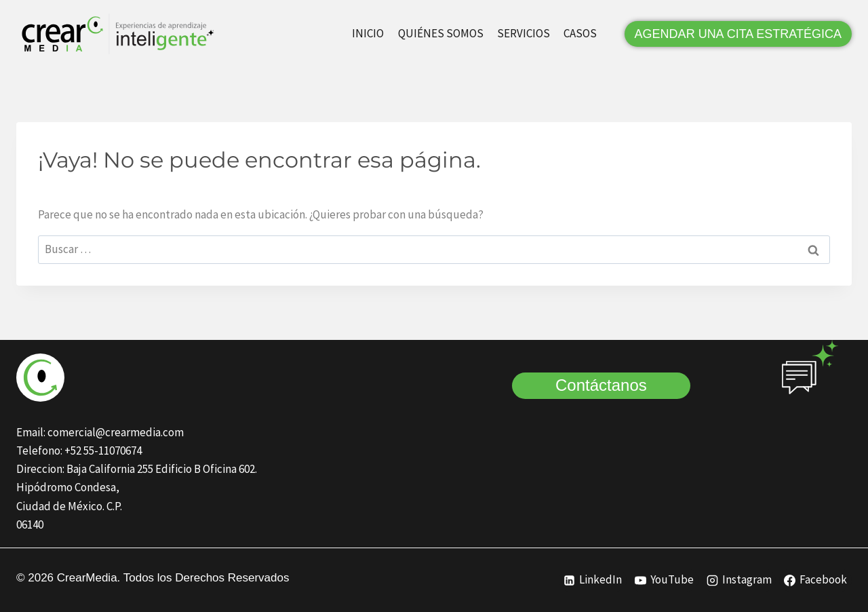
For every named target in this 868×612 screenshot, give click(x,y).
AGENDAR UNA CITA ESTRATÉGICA (738, 34)
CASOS (580, 33)
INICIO (368, 33)
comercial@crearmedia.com (116, 432)
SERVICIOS (524, 33)
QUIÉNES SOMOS (441, 33)
